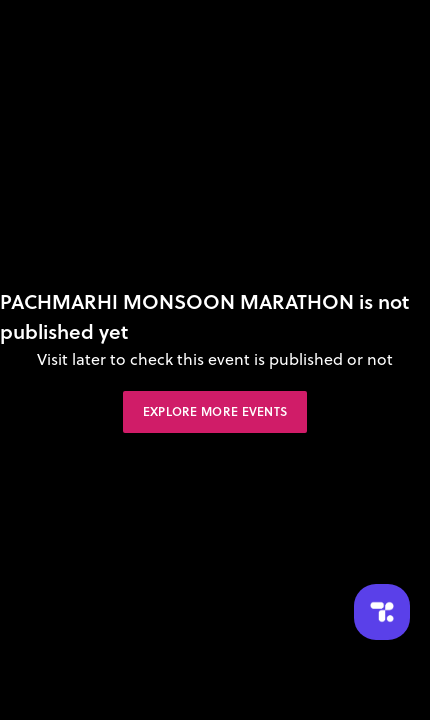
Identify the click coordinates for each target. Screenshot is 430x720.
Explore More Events (215, 411)
